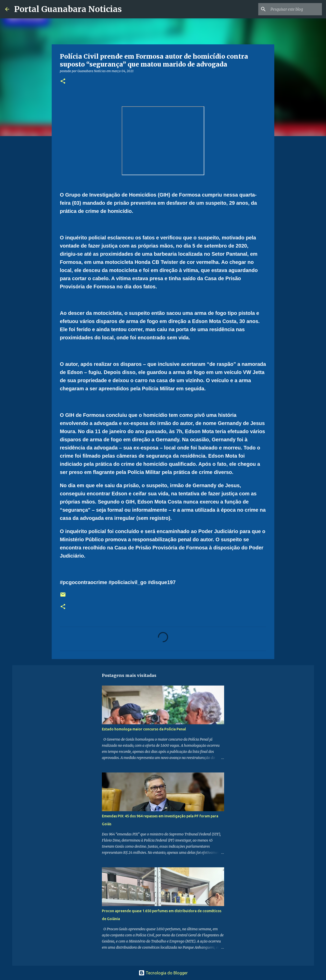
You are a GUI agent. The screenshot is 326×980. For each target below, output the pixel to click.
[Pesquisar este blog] (295, 9)
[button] (63, 81)
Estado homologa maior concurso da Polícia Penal (144, 729)
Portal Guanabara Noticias (68, 9)
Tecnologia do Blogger (163, 973)
